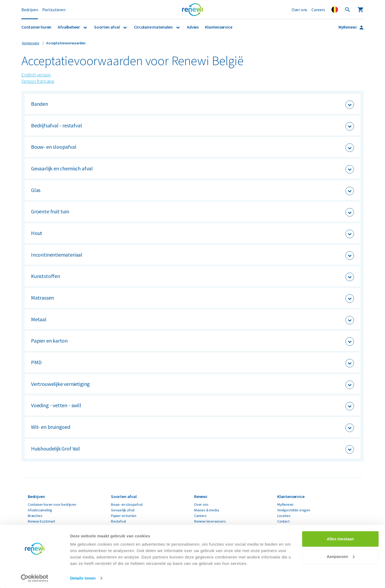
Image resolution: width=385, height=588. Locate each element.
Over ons (300, 10)
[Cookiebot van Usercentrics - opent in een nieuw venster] (35, 578)
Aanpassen (341, 556)
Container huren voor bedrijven (52, 504)
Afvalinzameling (40, 510)
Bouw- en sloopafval (127, 504)
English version (36, 75)
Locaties (284, 516)
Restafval (118, 521)
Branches (35, 516)
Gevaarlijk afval (123, 510)
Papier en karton (124, 516)
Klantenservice (219, 27)
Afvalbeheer (69, 27)
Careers (318, 10)
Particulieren (54, 10)
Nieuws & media (206, 510)
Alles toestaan (340, 538)
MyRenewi (348, 27)
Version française (38, 81)
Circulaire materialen (154, 27)
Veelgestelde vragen (294, 510)
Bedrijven (30, 10)
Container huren (36, 27)
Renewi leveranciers (210, 521)
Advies (193, 27)
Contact (283, 521)
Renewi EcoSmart (41, 521)
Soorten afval (107, 27)
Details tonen (83, 577)
